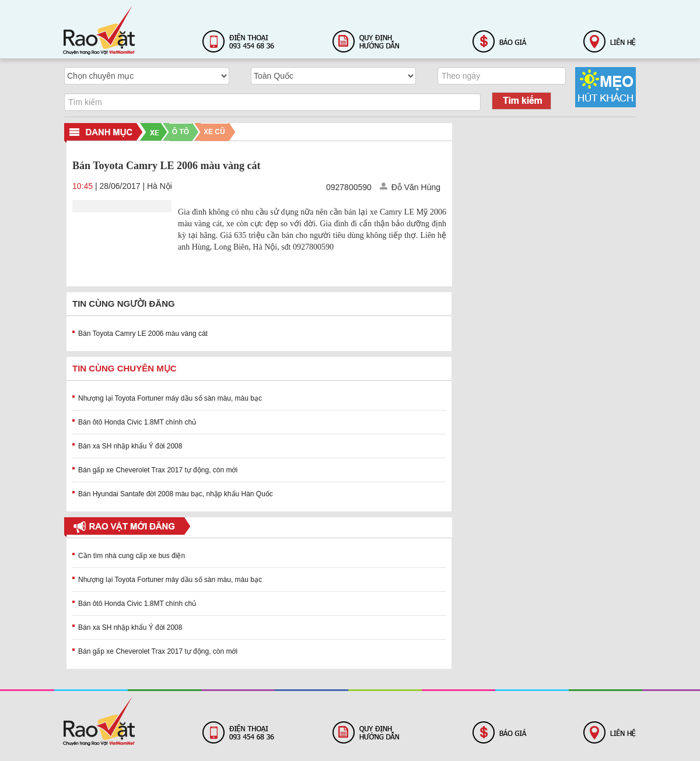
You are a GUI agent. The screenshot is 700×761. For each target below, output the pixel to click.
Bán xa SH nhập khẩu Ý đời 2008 (130, 446)
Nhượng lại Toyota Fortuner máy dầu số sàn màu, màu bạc (170, 398)
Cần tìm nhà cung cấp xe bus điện (132, 556)
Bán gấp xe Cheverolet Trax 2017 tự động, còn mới (158, 470)
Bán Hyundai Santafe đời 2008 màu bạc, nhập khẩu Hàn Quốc (176, 494)
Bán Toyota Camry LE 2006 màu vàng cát (143, 334)
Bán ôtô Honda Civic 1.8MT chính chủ (137, 422)
